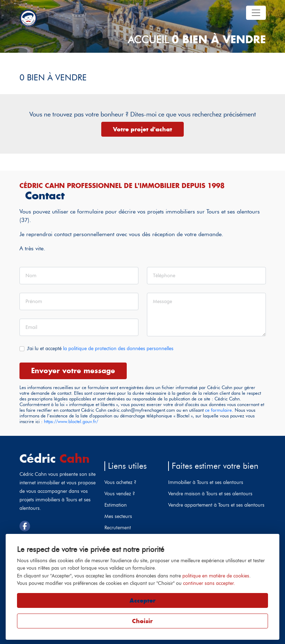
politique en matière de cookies (216, 576)
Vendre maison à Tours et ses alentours (210, 494)
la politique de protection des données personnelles (118, 348)
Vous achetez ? (120, 482)
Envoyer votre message (73, 371)
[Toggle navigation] (256, 13)
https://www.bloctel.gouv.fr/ (71, 421)
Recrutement (118, 528)
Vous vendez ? (120, 494)
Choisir (142, 621)
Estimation (116, 505)
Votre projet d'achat (142, 129)
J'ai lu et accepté (100, 348)
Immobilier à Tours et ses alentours (206, 482)
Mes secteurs (118, 516)
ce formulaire (218, 410)
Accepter (142, 600)
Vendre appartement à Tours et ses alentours (216, 505)
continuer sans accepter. (209, 583)
